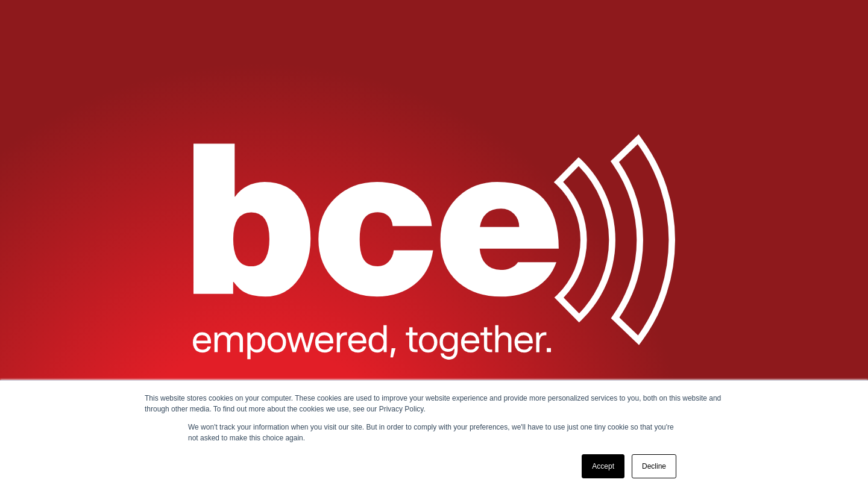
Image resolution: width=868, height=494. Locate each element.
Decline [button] (654, 466)
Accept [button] (603, 466)
